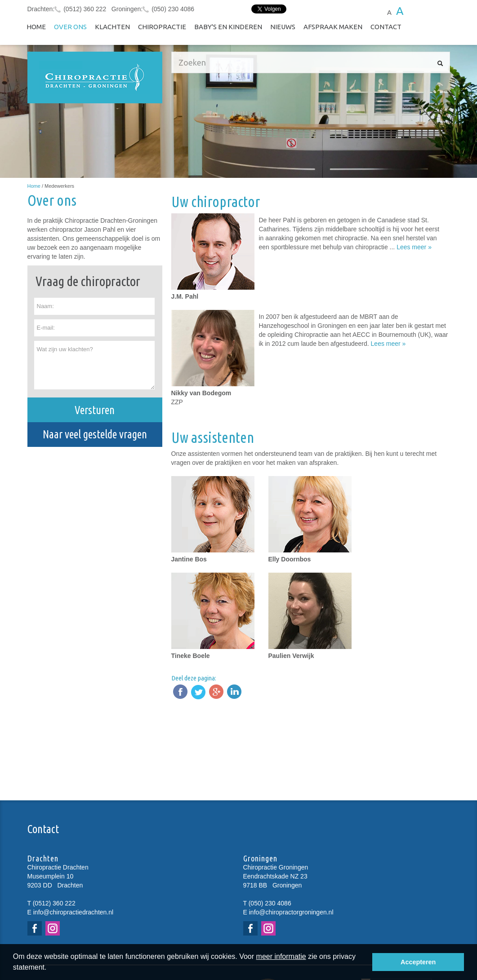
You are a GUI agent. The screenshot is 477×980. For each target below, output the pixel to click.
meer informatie (281, 956)
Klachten (112, 27)
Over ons (70, 27)
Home (36, 27)
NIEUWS (283, 27)
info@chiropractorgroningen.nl (291, 912)
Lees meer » (414, 247)
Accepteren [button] (418, 962)
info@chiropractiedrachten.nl (73, 912)
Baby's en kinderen (228, 27)
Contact (386, 27)
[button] (50, 968)
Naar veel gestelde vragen (95, 434)
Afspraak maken (333, 27)
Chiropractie (162, 27)
